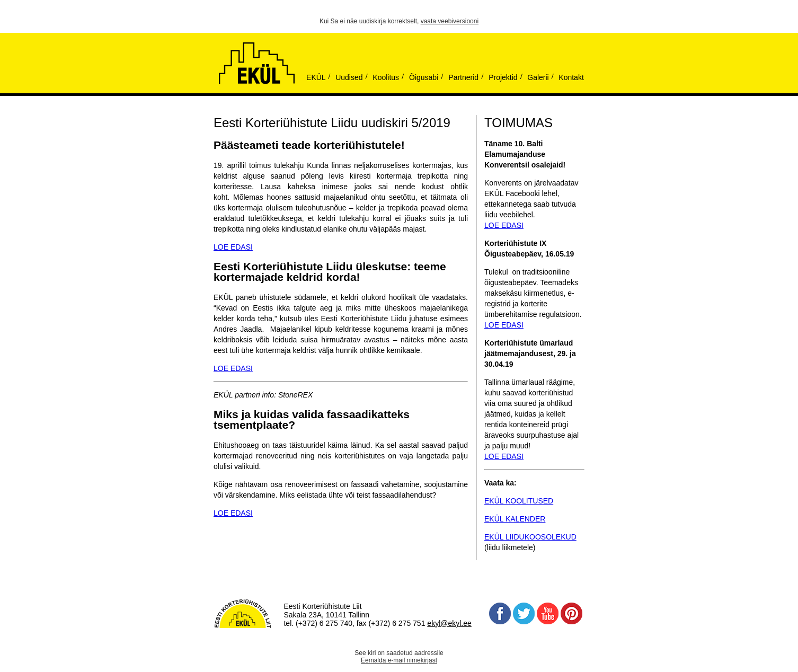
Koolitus (386, 77)
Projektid (503, 77)
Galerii (538, 77)
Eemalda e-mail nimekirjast (399, 660)
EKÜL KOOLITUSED (519, 501)
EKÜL (316, 77)
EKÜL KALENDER (515, 519)
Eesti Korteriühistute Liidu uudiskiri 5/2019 (332, 123)
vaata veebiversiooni (450, 21)
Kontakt (571, 77)
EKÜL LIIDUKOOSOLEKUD (530, 537)
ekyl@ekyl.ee (449, 623)
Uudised (349, 77)
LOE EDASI (233, 247)
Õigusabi (424, 77)
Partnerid (463, 77)
